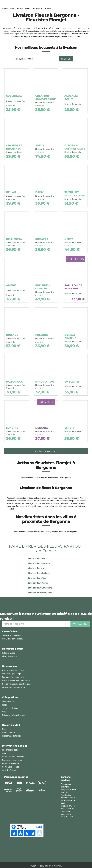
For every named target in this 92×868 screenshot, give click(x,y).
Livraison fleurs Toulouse (39, 573)
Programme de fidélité (11, 736)
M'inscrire (80, 624)
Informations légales (11, 750)
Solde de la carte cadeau (12, 635)
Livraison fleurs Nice (37, 578)
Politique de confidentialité (13, 757)
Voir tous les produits (46, 451)
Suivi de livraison (9, 701)
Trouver (66, 59)
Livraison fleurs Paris (37, 558)
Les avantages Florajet (12, 674)
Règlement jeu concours (12, 760)
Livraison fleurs (8, 8)
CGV (4, 753)
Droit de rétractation (11, 770)
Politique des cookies (11, 763)
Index (4, 705)
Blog (4, 712)
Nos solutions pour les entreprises (16, 684)
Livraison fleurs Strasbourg (40, 588)
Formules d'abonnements (13, 677)
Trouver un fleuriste (10, 708)
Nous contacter (9, 732)
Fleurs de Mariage (10, 656)
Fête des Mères (8, 653)
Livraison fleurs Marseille (39, 563)
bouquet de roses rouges (23, 34)
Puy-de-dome (37, 8)
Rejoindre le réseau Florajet (13, 715)
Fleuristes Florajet (23, 8)
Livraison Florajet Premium (13, 687)
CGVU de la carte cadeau (13, 639)
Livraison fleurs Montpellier (40, 593)
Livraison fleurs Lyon (37, 568)
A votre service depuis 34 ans (14, 670)
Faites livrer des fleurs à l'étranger (16, 681)
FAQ (4, 729)
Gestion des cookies (11, 767)
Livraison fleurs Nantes (38, 583)
